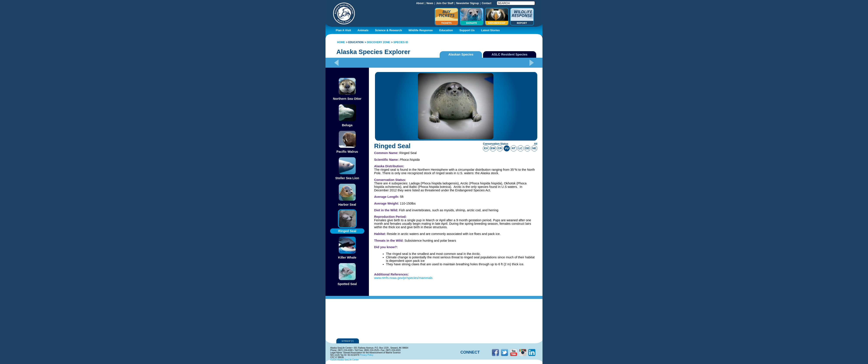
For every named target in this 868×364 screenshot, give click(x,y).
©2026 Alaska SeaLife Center (344, 360)
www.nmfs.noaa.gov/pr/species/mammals (403, 278)
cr (500, 148)
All (536, 144)
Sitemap (348, 341)
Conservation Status (496, 144)
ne (534, 148)
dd (527, 148)
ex (486, 148)
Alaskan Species (461, 54)
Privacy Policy (367, 355)
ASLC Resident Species (510, 54)
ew (493, 148)
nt (514, 148)
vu (507, 148)
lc (521, 148)
